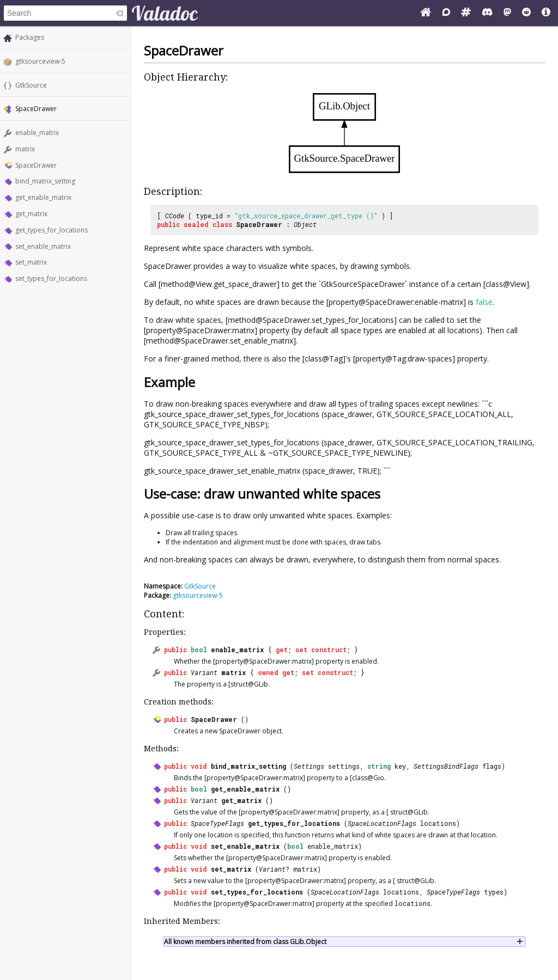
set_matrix (31, 262)
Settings (309, 766)
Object (305, 224)
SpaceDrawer (36, 165)
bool (199, 650)
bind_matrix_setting (45, 181)
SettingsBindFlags (446, 766)
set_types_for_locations (51, 278)
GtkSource (31, 85)
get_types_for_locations (51, 230)
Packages (30, 37)
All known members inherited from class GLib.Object (245, 942)
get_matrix (31, 214)
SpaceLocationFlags (382, 823)
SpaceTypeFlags (217, 823)
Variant (204, 672)
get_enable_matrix (43, 197)
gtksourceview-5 (40, 61)
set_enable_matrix (43, 246)
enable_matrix (37, 133)
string (379, 766)
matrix (25, 149)
